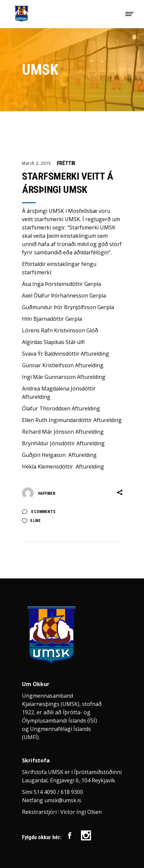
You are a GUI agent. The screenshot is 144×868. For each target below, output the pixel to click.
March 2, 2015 (36, 163)
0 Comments (43, 512)
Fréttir (66, 163)
